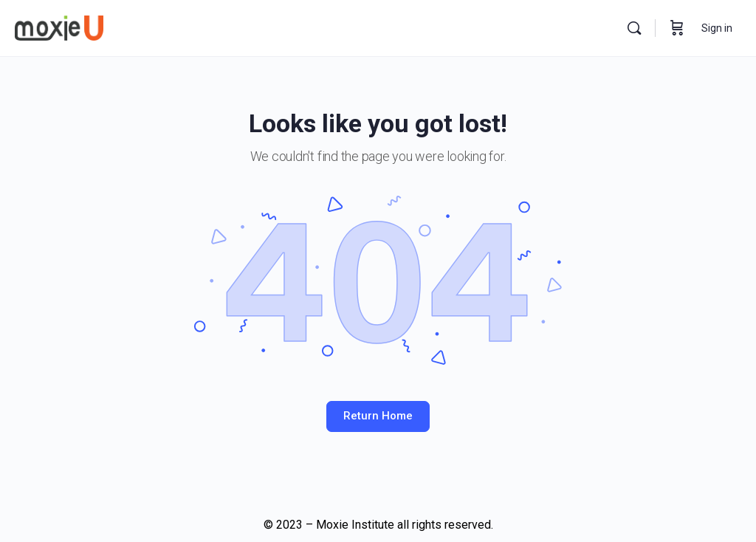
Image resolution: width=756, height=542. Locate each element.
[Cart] (677, 28)
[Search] (634, 28)
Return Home (378, 416)
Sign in (717, 28)
